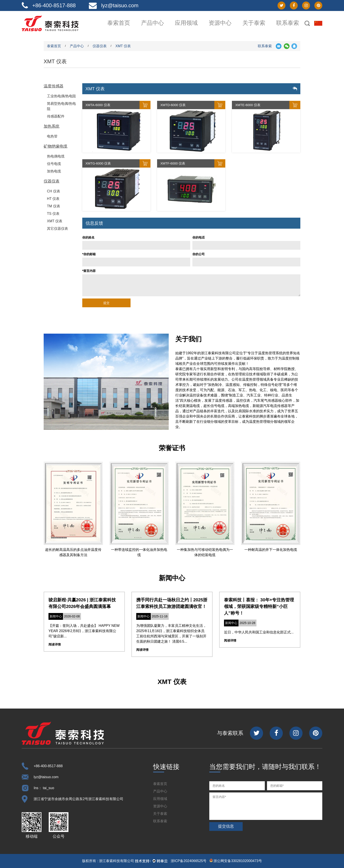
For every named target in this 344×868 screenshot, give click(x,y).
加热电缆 (54, 171)
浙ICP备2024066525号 (189, 861)
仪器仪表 (100, 46)
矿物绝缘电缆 (56, 146)
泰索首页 (119, 23)
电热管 (52, 136)
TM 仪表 (54, 206)
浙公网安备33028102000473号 (236, 861)
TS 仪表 (53, 214)
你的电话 (199, 237)
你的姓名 (88, 237)
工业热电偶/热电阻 (61, 96)
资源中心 (220, 23)
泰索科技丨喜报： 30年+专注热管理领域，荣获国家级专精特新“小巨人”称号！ (259, 606)
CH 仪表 (54, 191)
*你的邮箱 (89, 254)
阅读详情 (55, 644)
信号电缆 (54, 164)
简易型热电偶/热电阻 (61, 106)
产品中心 (152, 23)
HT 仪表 (53, 199)
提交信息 (226, 826)
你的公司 (199, 254)
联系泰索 (288, 23)
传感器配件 (56, 116)
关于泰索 (254, 23)
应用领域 (186, 23)
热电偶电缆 (56, 156)
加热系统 (52, 126)
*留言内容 (89, 271)
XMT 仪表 (55, 221)
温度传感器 (54, 86)
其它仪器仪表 (57, 229)
